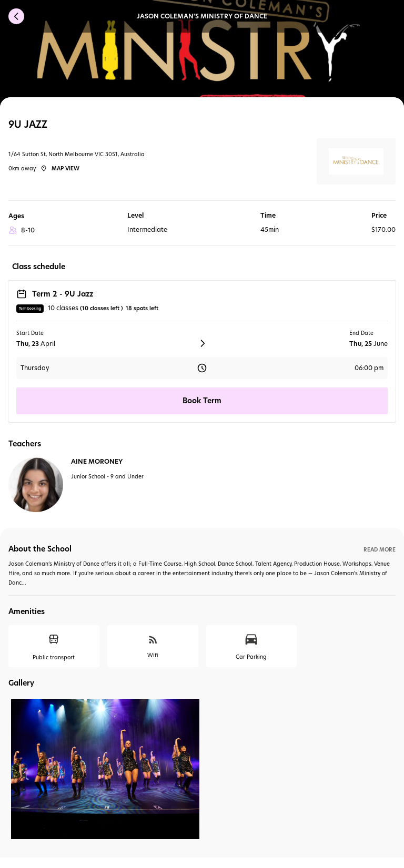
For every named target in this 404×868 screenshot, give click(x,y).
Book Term (202, 401)
